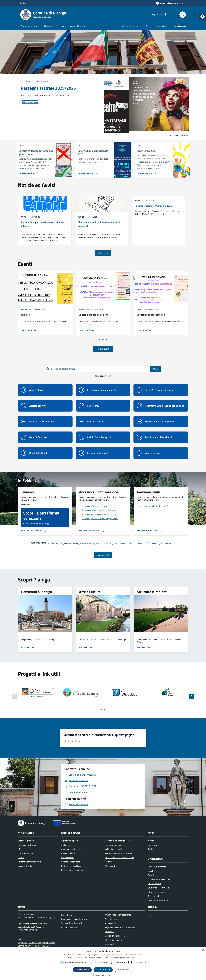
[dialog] (103, 964)
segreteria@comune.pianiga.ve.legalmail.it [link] (37, 943)
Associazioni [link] (153, 896)
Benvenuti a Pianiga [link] (157, 867)
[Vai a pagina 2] (103, 339)
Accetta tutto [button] (103, 970)
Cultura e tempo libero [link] (71, 866)
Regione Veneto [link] (26, 3)
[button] (103, 975)
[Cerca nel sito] (183, 15)
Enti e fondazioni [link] (25, 853)
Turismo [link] (108, 862)
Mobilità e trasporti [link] (113, 849)
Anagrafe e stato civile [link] (71, 849)
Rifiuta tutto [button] (124, 970)
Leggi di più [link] (135, 957)
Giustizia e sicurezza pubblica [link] (118, 841)
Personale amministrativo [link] (29, 862)
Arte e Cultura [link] (154, 883)
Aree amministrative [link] (27, 845)
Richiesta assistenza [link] (70, 927)
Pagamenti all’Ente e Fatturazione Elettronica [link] (120, 929)
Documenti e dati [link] (25, 866)
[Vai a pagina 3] (106, 339)
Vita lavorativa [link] (111, 866)
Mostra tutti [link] (103, 555)
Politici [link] (21, 857)
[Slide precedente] (14, 696)
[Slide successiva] (192, 696)
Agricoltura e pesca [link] (70, 841)
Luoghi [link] (151, 871)
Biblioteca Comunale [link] (130, 26)
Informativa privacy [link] (113, 940)
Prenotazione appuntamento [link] (74, 919)
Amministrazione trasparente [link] (118, 915)
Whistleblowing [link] (111, 919)
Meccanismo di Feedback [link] (116, 936)
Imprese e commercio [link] (114, 845)
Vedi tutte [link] (103, 253)
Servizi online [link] (161, 26)
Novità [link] (48, 26)
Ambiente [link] (66, 845)
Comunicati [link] (153, 845)
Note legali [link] (109, 944)
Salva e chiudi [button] (82, 970)
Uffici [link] (147, 26)
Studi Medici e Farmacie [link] (159, 888)
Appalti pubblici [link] (68, 853)
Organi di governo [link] (26, 841)
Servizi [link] (60, 26)
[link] (203, 17)
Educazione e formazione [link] (72, 870)
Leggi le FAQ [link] (67, 915)
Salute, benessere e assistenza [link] (118, 853)
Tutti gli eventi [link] (103, 349)
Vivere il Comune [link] (78, 26)
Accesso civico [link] (111, 923)
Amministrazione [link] (29, 26)
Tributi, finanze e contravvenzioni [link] (119, 857)
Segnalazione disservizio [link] (72, 923)
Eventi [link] (24, 309)
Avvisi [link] (151, 849)
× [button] (203, 950)
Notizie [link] (151, 841)
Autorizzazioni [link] (68, 857)
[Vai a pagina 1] (100, 339)
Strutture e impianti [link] (157, 892)
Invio (155, 369)
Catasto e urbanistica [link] (71, 862)
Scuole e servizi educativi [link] (159, 879)
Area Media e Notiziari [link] (158, 900)
